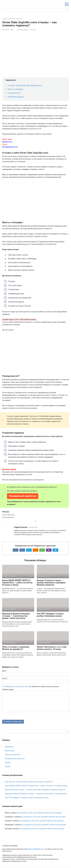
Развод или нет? (14, 93)
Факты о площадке (15, 89)
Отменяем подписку (16, 97)
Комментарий (8, 689)
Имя (4, 671)
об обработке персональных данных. (31, 686)
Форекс (8, 767)
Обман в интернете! (13, 755)
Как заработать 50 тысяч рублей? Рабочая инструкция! (39, 813)
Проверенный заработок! (23, 496)
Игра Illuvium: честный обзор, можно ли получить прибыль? (29, 782)
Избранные (9, 747)
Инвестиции (10, 751)
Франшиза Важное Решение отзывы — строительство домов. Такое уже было (16, 616)
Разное (8, 763)
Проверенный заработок (15, 759)
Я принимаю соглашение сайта (17, 686)
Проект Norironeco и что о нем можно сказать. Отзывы (52, 648)
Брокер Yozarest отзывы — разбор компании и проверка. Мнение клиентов (51, 583)
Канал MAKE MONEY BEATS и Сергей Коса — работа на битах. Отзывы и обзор (18, 583)
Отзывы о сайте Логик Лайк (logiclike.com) (25, 85)
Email (5, 678)
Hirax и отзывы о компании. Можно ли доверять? (16, 648)
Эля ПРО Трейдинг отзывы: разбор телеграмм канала (50, 615)
